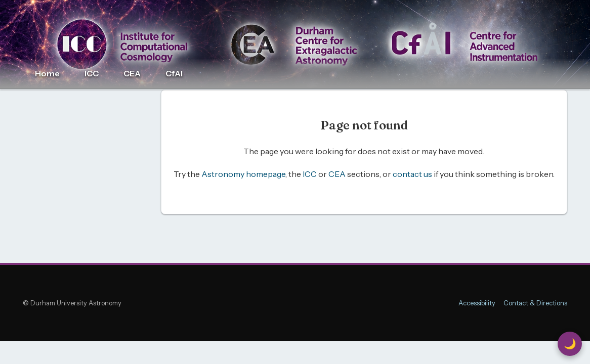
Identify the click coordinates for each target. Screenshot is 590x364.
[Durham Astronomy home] (295, 44)
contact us (412, 174)
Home (47, 73)
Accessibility (477, 303)
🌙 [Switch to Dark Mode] (570, 344)
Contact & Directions (535, 303)
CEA (132, 73)
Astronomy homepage (243, 174)
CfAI (174, 73)
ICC (92, 73)
